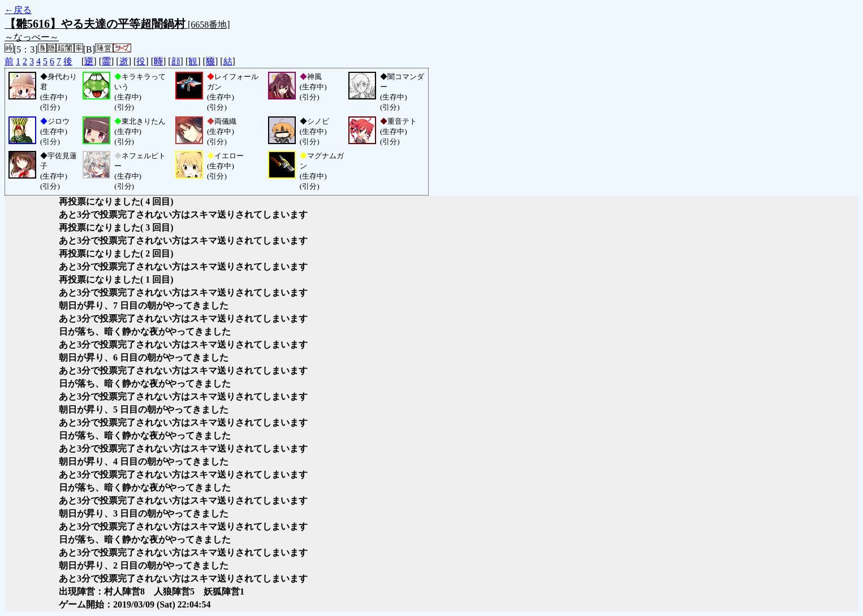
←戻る (18, 10)
